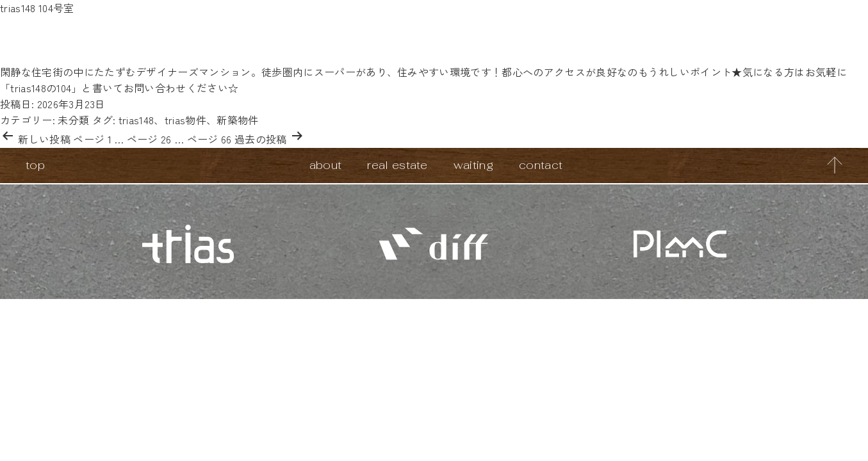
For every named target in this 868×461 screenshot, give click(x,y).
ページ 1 (92, 139)
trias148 (136, 120)
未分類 (73, 120)
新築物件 (237, 120)
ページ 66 (209, 139)
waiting (473, 165)
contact (541, 165)
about (326, 165)
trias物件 (185, 120)
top (35, 165)
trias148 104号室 (37, 8)
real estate (397, 165)
